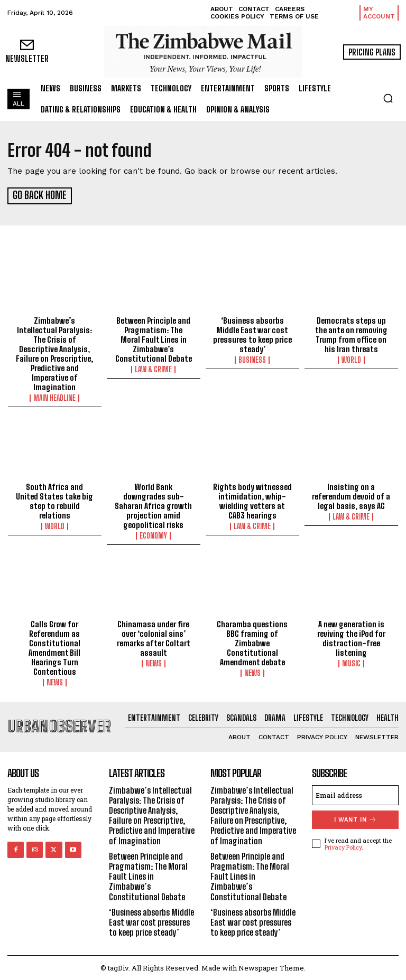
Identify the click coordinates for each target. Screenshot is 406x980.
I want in (356, 818)
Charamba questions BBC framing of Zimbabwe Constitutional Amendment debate (252, 642)
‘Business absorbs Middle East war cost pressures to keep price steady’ (252, 334)
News (55, 682)
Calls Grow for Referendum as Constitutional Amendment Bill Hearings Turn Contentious (54, 647)
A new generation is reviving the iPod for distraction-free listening (351, 637)
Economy (153, 534)
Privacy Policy (343, 846)
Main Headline (54, 397)
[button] (388, 98)
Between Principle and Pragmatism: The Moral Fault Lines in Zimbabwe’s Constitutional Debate (154, 338)
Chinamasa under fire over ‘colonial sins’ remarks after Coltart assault (154, 637)
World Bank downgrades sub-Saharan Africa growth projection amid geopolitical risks (153, 504)
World (351, 359)
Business (252, 359)
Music (351, 663)
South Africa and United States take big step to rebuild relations (54, 500)
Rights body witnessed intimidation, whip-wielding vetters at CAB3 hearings (252, 500)
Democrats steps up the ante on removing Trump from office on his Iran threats (351, 334)
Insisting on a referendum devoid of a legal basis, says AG (351, 495)
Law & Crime (153, 369)
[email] (355, 794)
